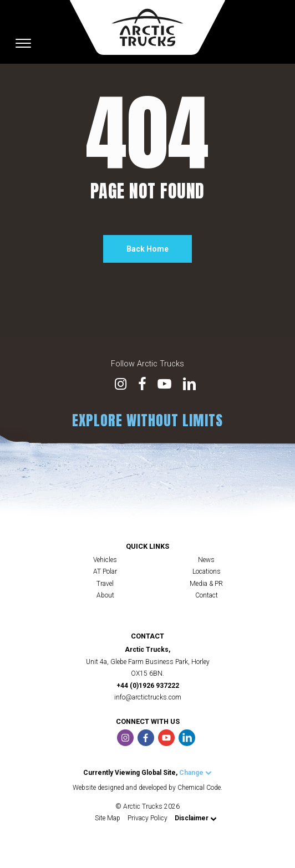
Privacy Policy (147, 818)
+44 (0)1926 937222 (148, 686)
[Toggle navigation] (23, 43)
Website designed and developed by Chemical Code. (147, 788)
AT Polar (105, 571)
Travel (105, 584)
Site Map (108, 818)
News (206, 560)
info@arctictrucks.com (148, 697)
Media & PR (206, 584)
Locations (207, 571)
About (105, 595)
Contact (207, 595)
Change (195, 773)
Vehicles (105, 560)
